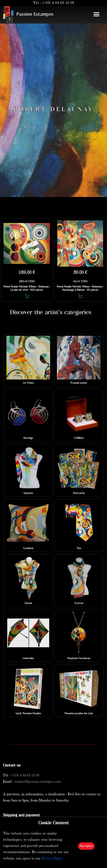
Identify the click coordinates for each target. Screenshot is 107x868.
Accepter (86, 846)
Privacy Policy (52, 859)
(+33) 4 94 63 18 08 (58, 3)
